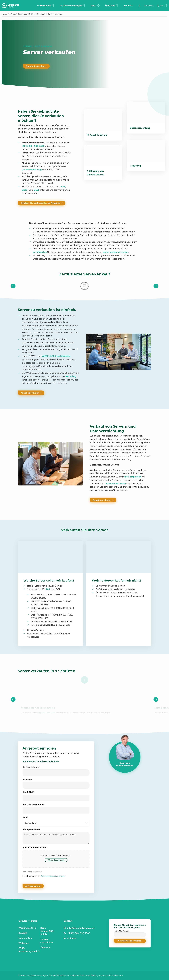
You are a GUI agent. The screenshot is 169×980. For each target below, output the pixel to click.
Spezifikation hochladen (35, 848)
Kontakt (23, 933)
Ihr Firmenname (31, 768)
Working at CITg (27, 928)
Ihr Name (28, 780)
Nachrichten (25, 938)
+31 (23, 146)
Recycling (71, 377)
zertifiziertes (40, 252)
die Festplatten (133, 477)
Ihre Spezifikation (31, 830)
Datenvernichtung (32, 170)
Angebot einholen (37, 66)
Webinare (24, 943)
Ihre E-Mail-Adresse (130, 933)
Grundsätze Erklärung (81, 975)
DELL (37, 190)
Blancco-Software (116, 484)
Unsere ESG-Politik (47, 932)
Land (25, 818)
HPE (63, 187)
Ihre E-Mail (28, 793)
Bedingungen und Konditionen (110, 975)
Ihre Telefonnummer (34, 805)
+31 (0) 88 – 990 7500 (46, 713)
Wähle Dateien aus (56, 861)
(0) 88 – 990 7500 (35, 146)
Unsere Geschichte (47, 940)
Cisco (25, 190)
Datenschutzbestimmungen (53, 877)
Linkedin (72, 938)
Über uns (45, 947)
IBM (48, 590)
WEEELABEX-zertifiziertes (56, 356)
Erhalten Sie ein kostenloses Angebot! (43, 203)
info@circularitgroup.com (81, 928)
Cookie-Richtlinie (59, 975)
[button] (130, 941)
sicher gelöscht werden (116, 252)
